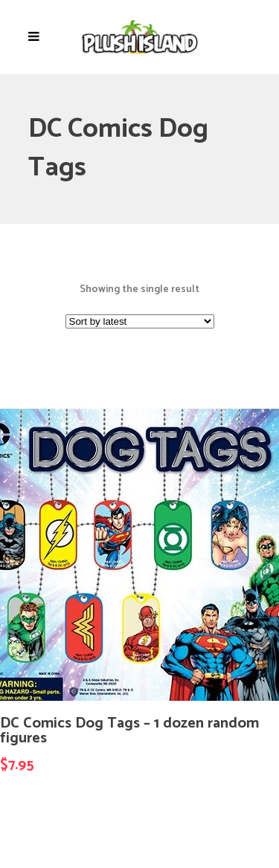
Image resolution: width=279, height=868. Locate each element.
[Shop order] (140, 321)
